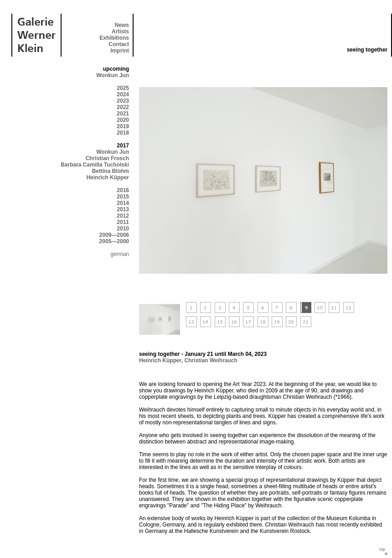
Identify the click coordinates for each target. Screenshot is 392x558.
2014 (123, 203)
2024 (123, 94)
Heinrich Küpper (108, 177)
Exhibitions (114, 38)
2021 (123, 114)
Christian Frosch (107, 158)
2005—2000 (114, 241)
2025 (123, 88)
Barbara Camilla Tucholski (95, 165)
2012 (123, 216)
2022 (123, 107)
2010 (123, 229)
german (120, 254)
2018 (123, 133)
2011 (123, 222)
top (382, 549)
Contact (119, 44)
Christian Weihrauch (211, 360)
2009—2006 (114, 235)
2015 (123, 197)
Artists (120, 31)
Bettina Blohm (111, 171)
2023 (123, 101)
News (122, 25)
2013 (123, 209)
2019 (123, 126)
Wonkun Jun (113, 75)
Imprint (120, 51)
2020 (123, 120)
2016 (123, 190)
